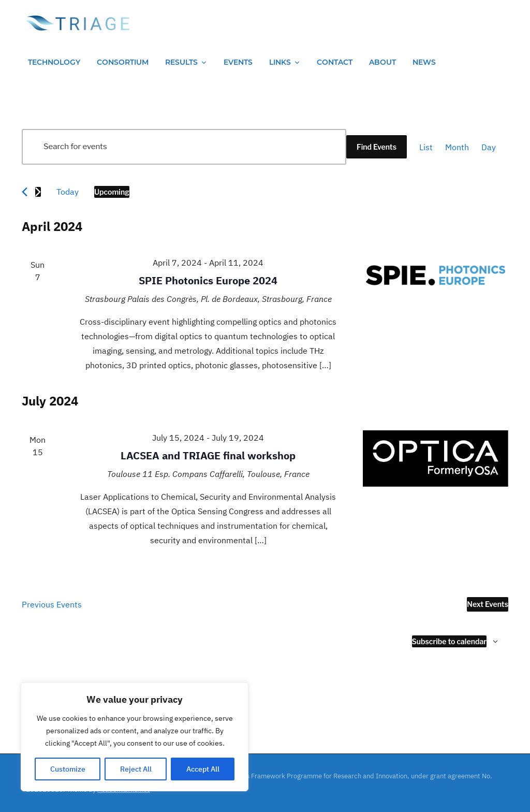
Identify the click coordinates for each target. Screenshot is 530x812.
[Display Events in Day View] (489, 147)
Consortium (123, 62)
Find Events (377, 147)
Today (68, 192)
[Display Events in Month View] (457, 147)
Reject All (136, 769)
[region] (135, 737)
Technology (54, 62)
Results (181, 62)
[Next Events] (38, 192)
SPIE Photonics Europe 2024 (208, 280)
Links (280, 62)
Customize (68, 769)
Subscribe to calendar (450, 641)
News (424, 62)
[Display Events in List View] (426, 147)
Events (238, 62)
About (382, 62)
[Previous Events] (25, 192)
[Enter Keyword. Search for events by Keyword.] (184, 147)
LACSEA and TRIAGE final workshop (208, 455)
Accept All (203, 769)
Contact (335, 62)
